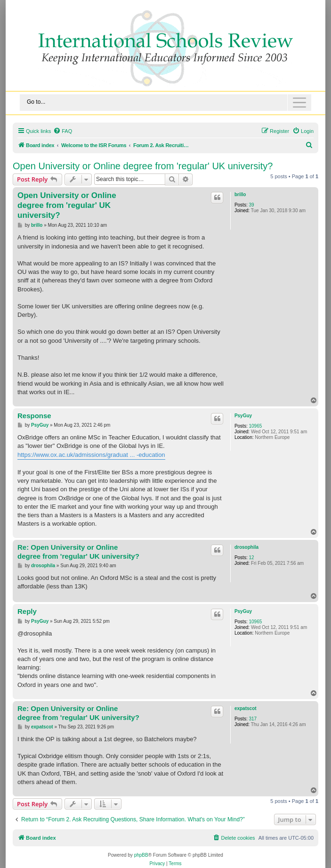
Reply (27, 611)
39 (251, 205)
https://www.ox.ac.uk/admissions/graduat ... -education (91, 455)
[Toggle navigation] (165, 103)
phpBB (141, 855)
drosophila (246, 547)
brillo (240, 194)
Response (34, 416)
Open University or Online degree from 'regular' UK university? (143, 166)
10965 (255, 426)
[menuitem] (63, 131)
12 (251, 558)
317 (253, 719)
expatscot (246, 708)
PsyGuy (243, 416)
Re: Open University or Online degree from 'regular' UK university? (78, 552)
